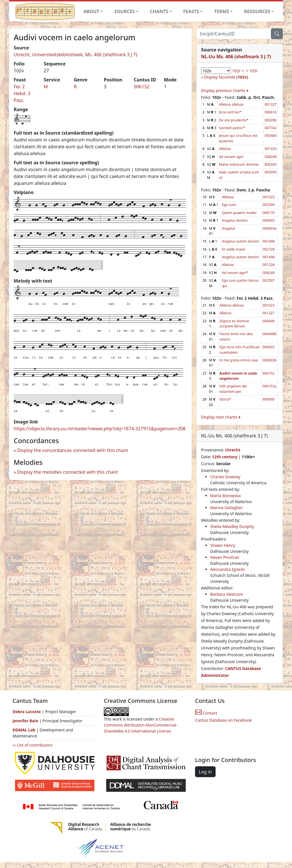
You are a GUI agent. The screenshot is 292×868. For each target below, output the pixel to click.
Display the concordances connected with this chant (73, 450)
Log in (205, 772)
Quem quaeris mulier (239, 213)
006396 (271, 120)
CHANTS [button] (159, 11)
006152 (142, 87)
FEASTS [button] (191, 11)
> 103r (252, 71)
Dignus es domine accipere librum (234, 324)
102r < (238, 71)
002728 (269, 249)
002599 (269, 205)
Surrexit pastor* (232, 128)
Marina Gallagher (226, 508)
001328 (269, 265)
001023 (269, 197)
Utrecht (233, 450)
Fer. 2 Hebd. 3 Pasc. (22, 93)
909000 (268, 399)
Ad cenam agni (231, 157)
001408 (269, 241)
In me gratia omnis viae (239, 360)
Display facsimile (226, 77)
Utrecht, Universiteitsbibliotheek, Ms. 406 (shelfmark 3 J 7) (75, 55)
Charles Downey (225, 477)
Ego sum (229, 205)
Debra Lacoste (27, 712)
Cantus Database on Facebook (223, 720)
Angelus (228, 228)
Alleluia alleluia (231, 104)
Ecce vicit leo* (230, 112)
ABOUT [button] (91, 11)
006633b (269, 360)
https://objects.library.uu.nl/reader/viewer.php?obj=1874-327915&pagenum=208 (100, 429)
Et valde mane (233, 249)
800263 (271, 164)
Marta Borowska (225, 496)
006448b (269, 334)
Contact (206, 713)
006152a (269, 386)
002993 (271, 172)
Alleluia (225, 149)
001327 (271, 104)
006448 (268, 321)
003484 (271, 136)
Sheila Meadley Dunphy (232, 526)
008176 (269, 213)
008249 (271, 157)
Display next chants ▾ (221, 417)
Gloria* (225, 399)
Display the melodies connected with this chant (67, 472)
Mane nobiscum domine (239, 164)
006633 (268, 347)
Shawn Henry (223, 545)
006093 (269, 220)
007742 (271, 128)
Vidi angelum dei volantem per (233, 389)
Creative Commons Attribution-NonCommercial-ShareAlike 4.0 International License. (141, 725)
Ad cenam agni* (235, 273)
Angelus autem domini (240, 241)
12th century (225, 457)
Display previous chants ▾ (225, 90)
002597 (269, 280)
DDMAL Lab (24, 730)
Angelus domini (235, 220)
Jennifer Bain (26, 721)
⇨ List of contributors (33, 745)
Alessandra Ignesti (227, 569)
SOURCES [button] (125, 11)
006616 (271, 112)
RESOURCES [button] (257, 11)
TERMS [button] (222, 11)
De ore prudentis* (234, 120)
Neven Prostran (225, 557)
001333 (271, 149)
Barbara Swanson (227, 594)
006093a (270, 228)
